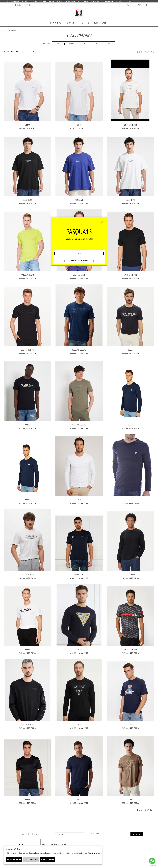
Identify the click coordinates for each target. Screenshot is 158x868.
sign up (137, 834)
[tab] (57, 23)
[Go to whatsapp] (152, 861)
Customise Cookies (31, 859)
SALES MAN (5, 30)
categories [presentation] (71, 44)
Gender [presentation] (58, 44)
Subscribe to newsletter (79, 261)
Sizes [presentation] (96, 44)
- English (29, 5)
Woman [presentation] (71, 23)
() (140, 5)
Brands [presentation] (84, 44)
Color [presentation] (109, 44)
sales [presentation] (105, 23)
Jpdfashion (79, 14)
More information (94, 853)
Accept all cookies (14, 859)
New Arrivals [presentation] (57, 23)
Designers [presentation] (93, 23)
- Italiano (19, 5)
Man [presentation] (83, 23)
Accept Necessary (47, 859)
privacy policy (94, 834)
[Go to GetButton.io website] (152, 866)
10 (151, 52)
